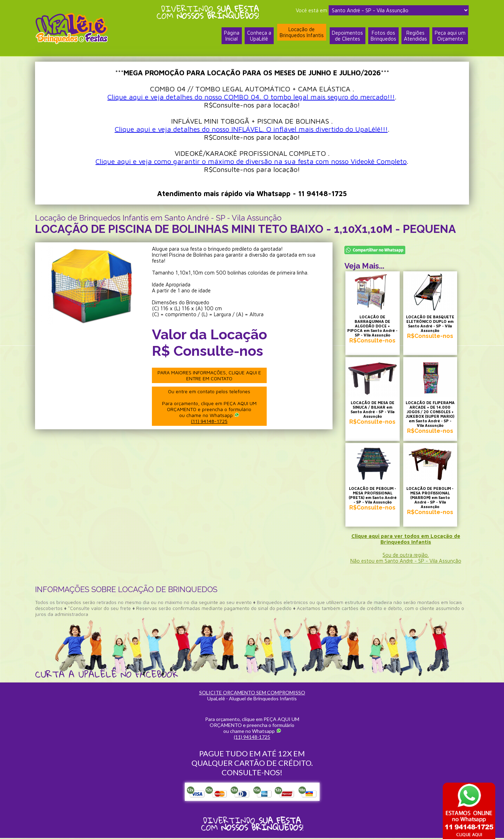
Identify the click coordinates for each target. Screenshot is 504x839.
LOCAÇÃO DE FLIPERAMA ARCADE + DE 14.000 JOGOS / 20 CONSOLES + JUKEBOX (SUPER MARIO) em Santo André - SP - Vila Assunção (432, 415)
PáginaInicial (231, 36)
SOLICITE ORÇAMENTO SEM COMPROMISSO (252, 694)
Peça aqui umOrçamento (450, 36)
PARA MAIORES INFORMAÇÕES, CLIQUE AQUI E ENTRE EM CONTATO (210, 375)
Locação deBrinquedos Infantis (301, 33)
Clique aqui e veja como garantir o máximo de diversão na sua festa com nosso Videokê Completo (251, 161)
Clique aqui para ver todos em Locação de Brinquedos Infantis (406, 540)
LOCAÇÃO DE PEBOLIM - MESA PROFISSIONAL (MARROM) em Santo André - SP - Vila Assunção (432, 497)
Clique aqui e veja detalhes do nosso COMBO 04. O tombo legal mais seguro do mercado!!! (251, 97)
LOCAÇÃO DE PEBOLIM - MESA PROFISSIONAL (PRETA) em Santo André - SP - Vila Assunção (373, 497)
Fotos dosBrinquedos (383, 36)
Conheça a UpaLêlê (259, 36)
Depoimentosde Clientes (347, 36)
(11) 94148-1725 (210, 421)
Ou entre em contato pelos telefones (210, 406)
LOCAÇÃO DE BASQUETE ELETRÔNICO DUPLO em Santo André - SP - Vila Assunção (432, 325)
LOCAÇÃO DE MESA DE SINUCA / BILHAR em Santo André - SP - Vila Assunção (373, 411)
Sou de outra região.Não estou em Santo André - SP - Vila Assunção (406, 559)
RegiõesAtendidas (415, 36)
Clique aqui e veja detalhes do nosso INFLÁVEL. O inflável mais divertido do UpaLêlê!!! (251, 129)
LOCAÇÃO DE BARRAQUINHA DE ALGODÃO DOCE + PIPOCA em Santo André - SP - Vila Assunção (373, 327)
